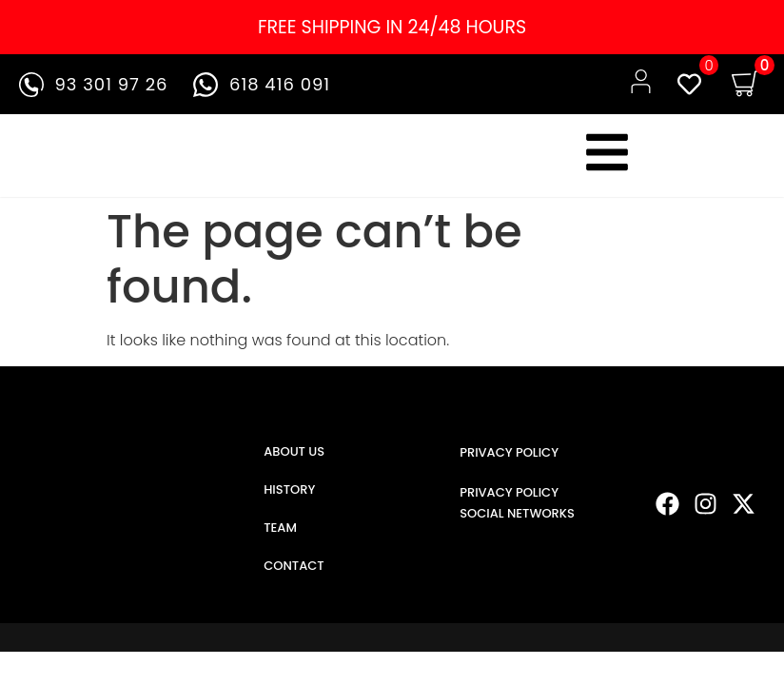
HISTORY (289, 489)
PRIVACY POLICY (509, 452)
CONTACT (294, 566)
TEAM (280, 528)
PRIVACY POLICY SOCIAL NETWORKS (517, 503)
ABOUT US (294, 451)
